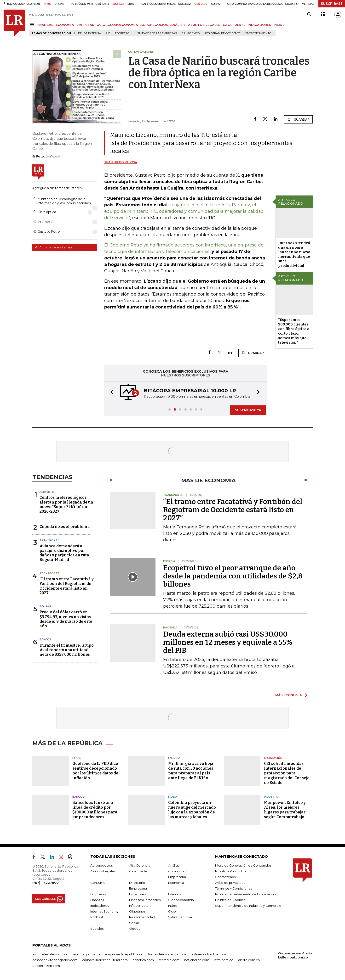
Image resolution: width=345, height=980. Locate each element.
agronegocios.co (86, 954)
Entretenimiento (258, 33)
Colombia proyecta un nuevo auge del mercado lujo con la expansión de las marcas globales (192, 810)
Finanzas (97, 900)
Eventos (174, 894)
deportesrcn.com (46, 966)
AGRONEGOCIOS (154, 25)
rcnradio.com (169, 960)
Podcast (97, 917)
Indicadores (100, 906)
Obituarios (137, 911)
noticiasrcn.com (197, 960)
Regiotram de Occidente (222, 33)
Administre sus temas (53, 247)
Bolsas (45, 606)
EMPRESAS (85, 25)
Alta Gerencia (140, 865)
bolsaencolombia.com (208, 954)
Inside (173, 906)
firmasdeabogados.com (167, 954)
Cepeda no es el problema (65, 527)
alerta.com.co (249, 960)
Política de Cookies (230, 900)
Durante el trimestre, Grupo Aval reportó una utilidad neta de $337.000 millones (67, 650)
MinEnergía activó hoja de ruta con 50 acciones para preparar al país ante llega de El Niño (191, 771)
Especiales (137, 894)
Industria (272, 797)
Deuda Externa (89, 33)
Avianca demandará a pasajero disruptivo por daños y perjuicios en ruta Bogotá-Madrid (64, 553)
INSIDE (279, 25)
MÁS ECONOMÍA (289, 695)
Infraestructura (140, 906)
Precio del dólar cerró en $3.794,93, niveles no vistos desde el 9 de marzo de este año (66, 619)
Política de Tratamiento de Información (245, 894)
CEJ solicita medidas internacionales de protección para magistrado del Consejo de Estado (287, 773)
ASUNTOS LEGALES (204, 25)
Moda (173, 797)
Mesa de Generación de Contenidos (243, 865)
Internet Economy (104, 911)
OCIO (101, 25)
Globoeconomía (181, 900)
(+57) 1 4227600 (45, 883)
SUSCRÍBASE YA (248, 410)
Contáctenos (225, 877)
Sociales (97, 929)
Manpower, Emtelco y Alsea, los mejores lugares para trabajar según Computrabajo (285, 810)
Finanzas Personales (145, 900)
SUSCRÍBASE (332, 4)
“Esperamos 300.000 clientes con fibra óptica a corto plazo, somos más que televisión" (294, 331)
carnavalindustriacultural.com (105, 960)
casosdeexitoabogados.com (55, 960)
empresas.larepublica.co (124, 954)
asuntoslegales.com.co (50, 954)
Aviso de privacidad (230, 883)
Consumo (98, 883)
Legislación (273, 758)
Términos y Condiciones (234, 888)
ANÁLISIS (178, 25)
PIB (108, 33)
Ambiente (47, 492)
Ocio (172, 911)
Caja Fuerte (138, 871)
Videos (135, 929)
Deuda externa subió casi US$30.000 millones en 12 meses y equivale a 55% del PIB (228, 642)
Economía (176, 883)
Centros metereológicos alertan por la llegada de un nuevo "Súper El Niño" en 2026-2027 (66, 504)
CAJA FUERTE (234, 25)
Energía (174, 758)
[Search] (309, 14)
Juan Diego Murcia (121, 162)
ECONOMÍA (65, 25)
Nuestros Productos (231, 871)
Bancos (46, 639)
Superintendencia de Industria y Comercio (248, 906)
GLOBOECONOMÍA (123, 25)
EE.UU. (77, 758)
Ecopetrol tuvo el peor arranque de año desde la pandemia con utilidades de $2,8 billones (233, 576)
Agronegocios (101, 865)
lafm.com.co (224, 960)
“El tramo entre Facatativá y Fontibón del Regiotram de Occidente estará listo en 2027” (67, 586)
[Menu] (33, 25)
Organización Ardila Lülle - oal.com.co (295, 955)
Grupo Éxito (191, 33)
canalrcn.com (143, 960)
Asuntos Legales (103, 871)
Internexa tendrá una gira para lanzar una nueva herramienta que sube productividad (294, 254)
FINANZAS (45, 25)
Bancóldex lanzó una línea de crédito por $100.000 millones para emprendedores (95, 810)
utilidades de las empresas (156, 33)
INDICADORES (259, 25)
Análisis (174, 865)
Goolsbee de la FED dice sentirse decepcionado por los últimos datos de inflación (95, 771)
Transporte (49, 540)
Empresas (98, 894)
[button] (111, 393)
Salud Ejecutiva (180, 917)
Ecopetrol (123, 33)
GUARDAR (298, 119)
